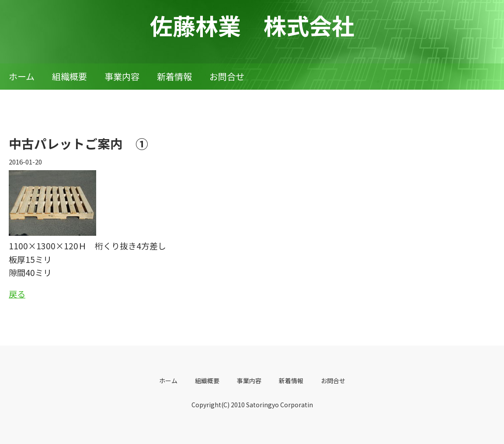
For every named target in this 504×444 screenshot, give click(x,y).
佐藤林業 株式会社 (252, 25)
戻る (17, 294)
